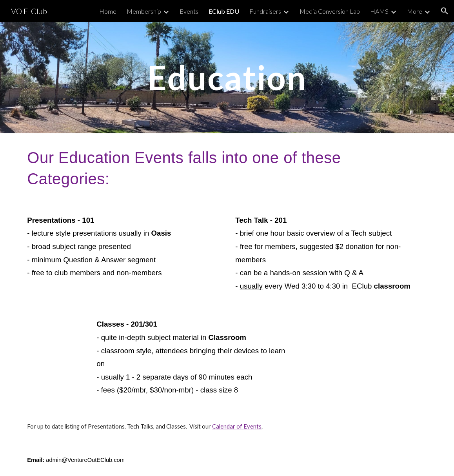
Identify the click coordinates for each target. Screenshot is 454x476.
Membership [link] (144, 11)
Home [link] (108, 11)
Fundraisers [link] (265, 11)
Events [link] (189, 11)
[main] (227, 77)
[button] (445, 11)
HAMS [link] (379, 11)
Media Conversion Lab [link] (330, 11)
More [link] (415, 11)
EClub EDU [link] (224, 11)
